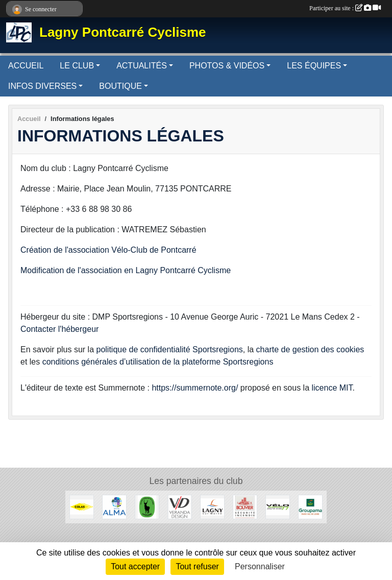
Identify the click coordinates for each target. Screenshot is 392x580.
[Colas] (82, 506)
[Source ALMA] (114, 506)
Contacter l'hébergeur (59, 329)
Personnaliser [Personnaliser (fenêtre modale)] (260, 566)
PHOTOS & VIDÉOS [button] (227, 66)
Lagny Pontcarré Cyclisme (123, 32)
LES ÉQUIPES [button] (314, 66)
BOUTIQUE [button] (120, 86)
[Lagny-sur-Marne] (212, 506)
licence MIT (332, 388)
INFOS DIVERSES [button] (42, 86)
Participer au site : (345, 8)
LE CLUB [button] (77, 66)
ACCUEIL (26, 66)
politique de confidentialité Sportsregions (170, 349)
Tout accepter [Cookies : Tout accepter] (135, 566)
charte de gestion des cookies (310, 349)
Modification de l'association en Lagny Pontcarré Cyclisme (126, 270)
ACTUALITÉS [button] (142, 66)
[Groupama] (310, 506)
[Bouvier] (245, 506)
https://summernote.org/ (195, 388)
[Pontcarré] (147, 506)
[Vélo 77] (278, 506)
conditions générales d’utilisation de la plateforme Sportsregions (158, 362)
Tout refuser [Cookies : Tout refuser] (197, 566)
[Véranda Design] (180, 506)
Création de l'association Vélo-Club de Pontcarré (108, 250)
